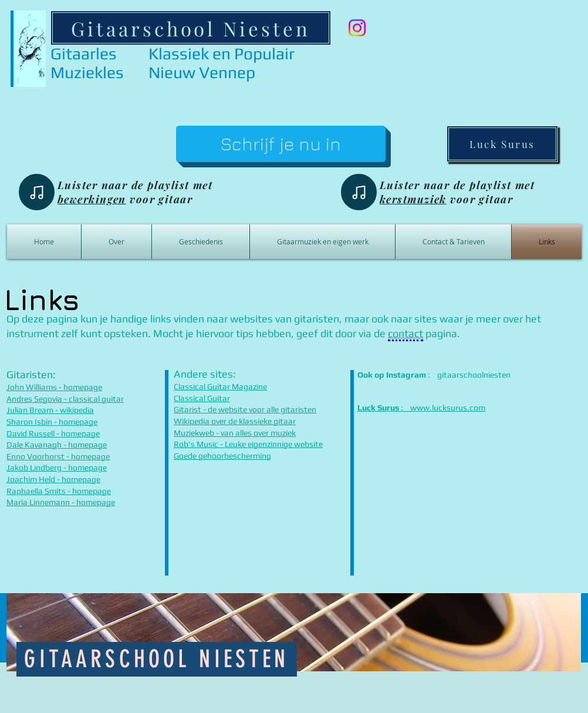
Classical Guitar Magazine (220, 386)
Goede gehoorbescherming (222, 456)
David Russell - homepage (53, 433)
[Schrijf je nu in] (281, 144)
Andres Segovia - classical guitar (65, 399)
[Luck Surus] (502, 144)
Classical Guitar (202, 398)
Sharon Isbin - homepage (52, 422)
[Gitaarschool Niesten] (191, 28)
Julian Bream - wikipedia (50, 410)
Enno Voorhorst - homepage (58, 456)
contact (405, 333)
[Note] (37, 192)
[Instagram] (357, 28)
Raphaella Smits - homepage (59, 491)
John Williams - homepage (54, 387)
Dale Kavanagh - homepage (57, 445)
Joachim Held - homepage (53, 479)
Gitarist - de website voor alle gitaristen (245, 409)
